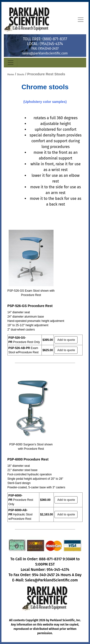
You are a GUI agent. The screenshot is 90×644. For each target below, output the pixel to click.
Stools (21, 74)
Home (11, 74)
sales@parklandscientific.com (45, 53)
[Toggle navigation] (81, 20)
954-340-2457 (43, 575)
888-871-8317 (50, 559)
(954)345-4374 (51, 44)
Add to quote (66, 340)
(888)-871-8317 (55, 39)
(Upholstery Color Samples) (45, 102)
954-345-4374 (58, 570)
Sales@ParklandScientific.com (51, 580)
